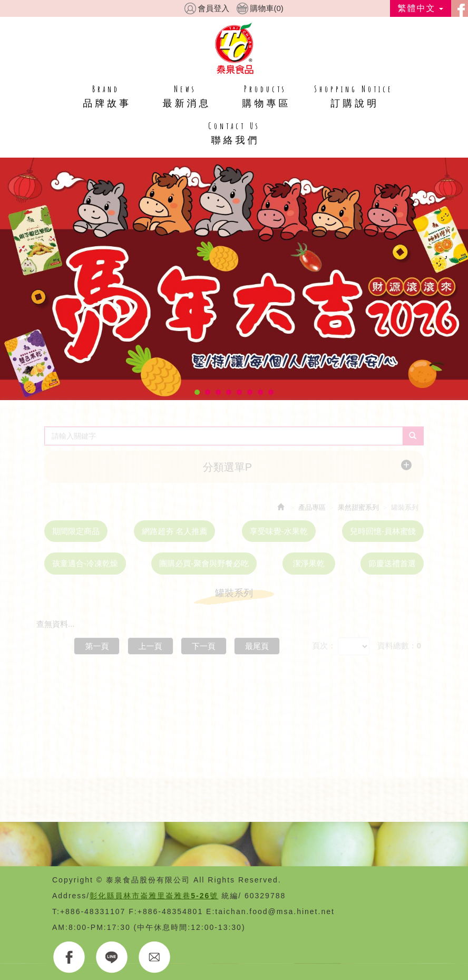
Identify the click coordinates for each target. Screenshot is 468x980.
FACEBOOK (69, 958)
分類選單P (227, 467)
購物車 (266, 8)
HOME (234, 48)
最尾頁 (257, 646)
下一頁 (204, 646)
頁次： (324, 646)
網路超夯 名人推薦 (174, 531)
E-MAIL (155, 958)
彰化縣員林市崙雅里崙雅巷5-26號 (154, 896)
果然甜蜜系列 (358, 507)
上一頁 (150, 646)
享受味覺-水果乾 (279, 531)
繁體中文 (421, 8)
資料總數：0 (399, 646)
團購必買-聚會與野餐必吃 (204, 563)
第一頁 (97, 646)
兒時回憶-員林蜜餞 (383, 531)
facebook (460, 8)
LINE (112, 958)
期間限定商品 (76, 531)
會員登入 (213, 8)
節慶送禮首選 (392, 563)
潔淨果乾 (309, 563)
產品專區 (312, 507)
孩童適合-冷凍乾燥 (85, 563)
